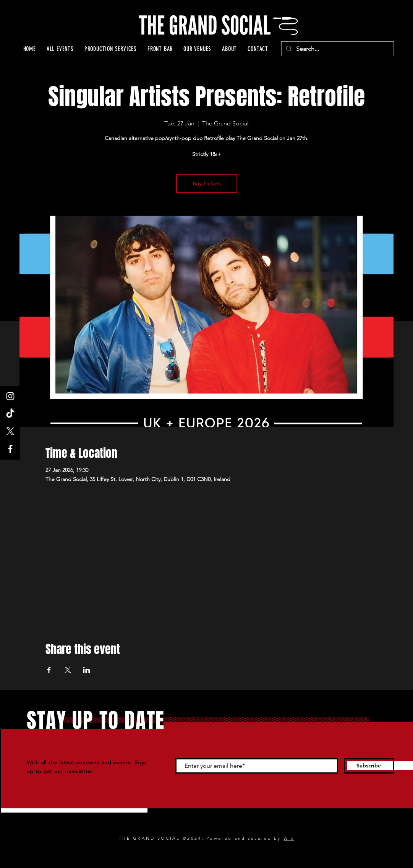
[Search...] (337, 49)
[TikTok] (10, 414)
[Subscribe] (369, 766)
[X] (10, 431)
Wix (289, 838)
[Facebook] (10, 449)
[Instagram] (10, 396)
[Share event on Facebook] (49, 670)
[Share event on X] (68, 670)
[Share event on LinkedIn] (87, 670)
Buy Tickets (207, 184)
